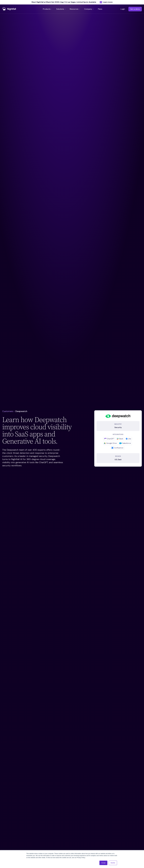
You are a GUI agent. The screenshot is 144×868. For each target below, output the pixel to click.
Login (123, 9)
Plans (100, 9)
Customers (8, 411)
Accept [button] (103, 863)
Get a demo (135, 9)
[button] (48, 9)
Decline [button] (113, 863)
